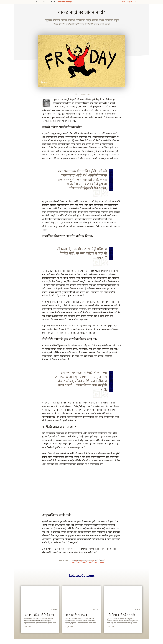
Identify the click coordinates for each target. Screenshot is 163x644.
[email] (18, 227)
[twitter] (18, 218)
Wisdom (46, 2)
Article (53, 2)
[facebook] (18, 213)
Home (38, 2)
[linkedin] (18, 222)
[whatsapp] (18, 208)
